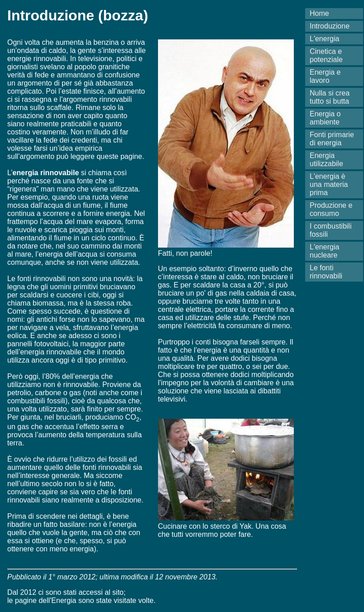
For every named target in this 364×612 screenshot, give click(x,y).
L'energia (324, 39)
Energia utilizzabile (326, 160)
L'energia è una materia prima (329, 184)
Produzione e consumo (331, 209)
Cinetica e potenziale (326, 55)
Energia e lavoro (325, 76)
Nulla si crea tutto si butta (330, 97)
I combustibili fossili (330, 230)
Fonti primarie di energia (332, 139)
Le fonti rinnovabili (326, 272)
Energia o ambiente (325, 118)
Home (319, 13)
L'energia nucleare (324, 251)
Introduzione (330, 26)
